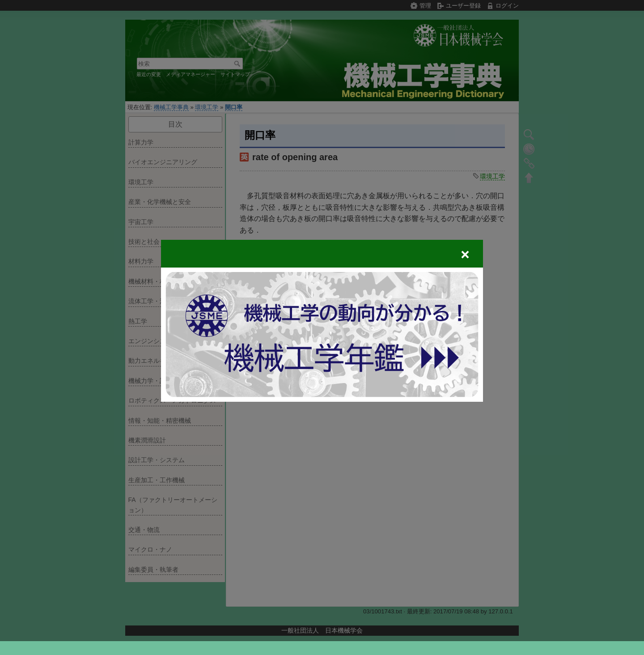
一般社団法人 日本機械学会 (322, 630)
